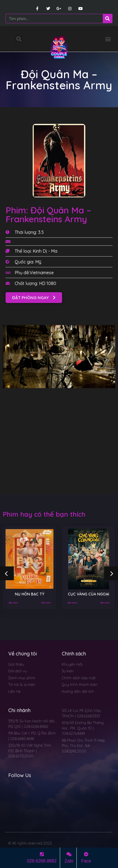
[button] (108, 39)
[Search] (107, 19)
